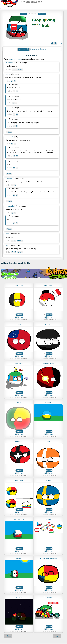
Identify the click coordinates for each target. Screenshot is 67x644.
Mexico (19, 558)
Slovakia (48, 520)
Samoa (19, 325)
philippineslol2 (48, 364)
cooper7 (48, 325)
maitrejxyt (19, 364)
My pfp (19, 597)
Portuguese (48, 597)
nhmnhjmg (19, 481)
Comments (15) (23, 49)
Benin (19, 403)
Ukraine (48, 403)
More (57, 636)
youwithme (19, 286)
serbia (8, 75)
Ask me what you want (48, 558)
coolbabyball (11, 63)
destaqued (42, 14)
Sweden (48, 481)
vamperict (19, 442)
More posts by (38, 49)
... (10, 5)
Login (28, 2)
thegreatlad (10, 206)
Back (8, 636)
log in (20, 59)
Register (34, 2)
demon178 (23, 14)
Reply (20, 70)
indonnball (48, 286)
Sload (48, 442)
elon (7, 234)
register (12, 59)
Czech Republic (19, 520)
